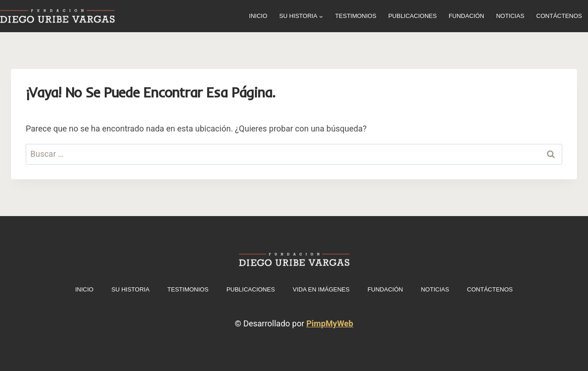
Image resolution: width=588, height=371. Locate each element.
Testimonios (356, 16)
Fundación (466, 16)
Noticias (510, 16)
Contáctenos (559, 16)
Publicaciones (412, 16)
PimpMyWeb (330, 323)
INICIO (258, 16)
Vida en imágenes (321, 289)
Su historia (130, 289)
